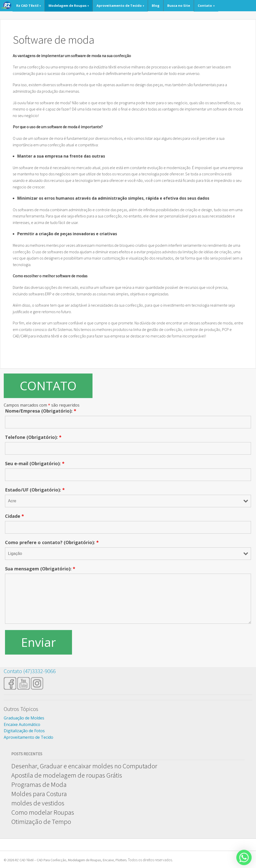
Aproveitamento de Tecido (119, 6)
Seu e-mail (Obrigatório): (35, 463)
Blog (156, 6)
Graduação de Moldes (24, 718)
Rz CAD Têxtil (27, 6)
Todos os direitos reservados (150, 860)
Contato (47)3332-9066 (30, 671)
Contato (205, 6)
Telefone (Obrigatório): (33, 437)
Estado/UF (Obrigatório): (35, 490)
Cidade (14, 516)
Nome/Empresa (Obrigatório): (41, 411)
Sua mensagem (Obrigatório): (40, 569)
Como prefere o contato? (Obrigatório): (52, 542)
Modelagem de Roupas (67, 6)
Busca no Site (179, 6)
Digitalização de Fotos (24, 731)
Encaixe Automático (22, 724)
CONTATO (48, 386)
